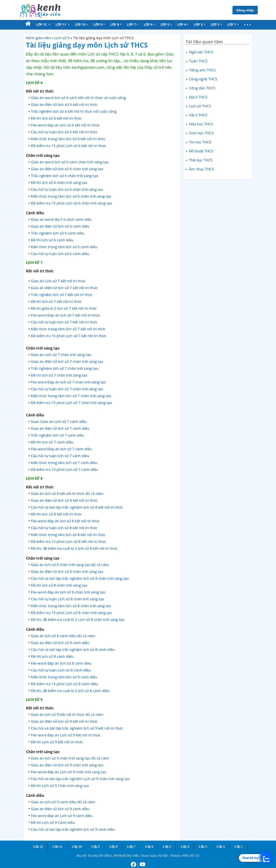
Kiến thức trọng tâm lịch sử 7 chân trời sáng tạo (71, 396)
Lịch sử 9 (62, 38)
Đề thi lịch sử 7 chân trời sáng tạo (59, 375)
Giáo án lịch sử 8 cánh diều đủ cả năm (63, 636)
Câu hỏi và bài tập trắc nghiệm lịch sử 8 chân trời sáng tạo (80, 578)
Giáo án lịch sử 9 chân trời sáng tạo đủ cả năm (70, 758)
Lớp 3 (203, 847)
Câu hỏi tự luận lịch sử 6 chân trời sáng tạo (67, 189)
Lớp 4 (185, 847)
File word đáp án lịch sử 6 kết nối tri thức (65, 125)
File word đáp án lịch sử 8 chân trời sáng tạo (68, 592)
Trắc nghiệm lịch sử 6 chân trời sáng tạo (65, 176)
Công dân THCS (202, 88)
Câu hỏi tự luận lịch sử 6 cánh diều (60, 254)
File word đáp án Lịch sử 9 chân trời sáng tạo (69, 772)
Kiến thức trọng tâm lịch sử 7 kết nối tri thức (68, 329)
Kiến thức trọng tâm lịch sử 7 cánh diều (64, 463)
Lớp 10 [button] (80, 25)
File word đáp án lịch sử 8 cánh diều (61, 663)
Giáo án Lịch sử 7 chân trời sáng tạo (61, 355)
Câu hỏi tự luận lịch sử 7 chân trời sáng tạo (67, 389)
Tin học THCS (200, 142)
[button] (247, 25)
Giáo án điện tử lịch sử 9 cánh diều (60, 809)
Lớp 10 (77, 847)
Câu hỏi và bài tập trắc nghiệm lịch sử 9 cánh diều (73, 829)
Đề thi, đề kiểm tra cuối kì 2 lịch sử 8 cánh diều (70, 691)
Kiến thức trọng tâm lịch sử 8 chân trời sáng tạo (71, 606)
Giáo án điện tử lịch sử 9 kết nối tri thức (64, 721)
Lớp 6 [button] (148, 25)
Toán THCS (198, 61)
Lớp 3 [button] (198, 25)
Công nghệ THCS (203, 79)
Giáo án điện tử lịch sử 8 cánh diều (60, 643)
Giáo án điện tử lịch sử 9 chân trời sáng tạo (67, 765)
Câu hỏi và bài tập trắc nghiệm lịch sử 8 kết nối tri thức (77, 507)
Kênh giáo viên (38, 38)
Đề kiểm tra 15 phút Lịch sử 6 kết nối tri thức (69, 146)
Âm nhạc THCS (201, 169)
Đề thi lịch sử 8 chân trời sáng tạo (59, 585)
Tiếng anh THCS (202, 70)
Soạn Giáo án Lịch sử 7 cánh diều (59, 421)
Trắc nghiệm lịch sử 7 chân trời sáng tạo (65, 368)
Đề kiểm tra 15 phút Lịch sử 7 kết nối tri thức (69, 336)
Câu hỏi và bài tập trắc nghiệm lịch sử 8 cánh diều (73, 649)
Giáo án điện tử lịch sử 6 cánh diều (60, 226)
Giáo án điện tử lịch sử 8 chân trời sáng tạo (67, 571)
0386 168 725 (191, 856)
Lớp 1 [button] (232, 25)
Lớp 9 (96, 847)
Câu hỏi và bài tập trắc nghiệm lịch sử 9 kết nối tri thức (77, 728)
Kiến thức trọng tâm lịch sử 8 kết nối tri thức (68, 535)
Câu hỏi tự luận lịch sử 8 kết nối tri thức (64, 528)
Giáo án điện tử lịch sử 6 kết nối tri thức (64, 104)
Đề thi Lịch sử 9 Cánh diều (53, 822)
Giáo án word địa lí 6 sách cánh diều (61, 219)
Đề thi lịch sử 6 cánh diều (52, 240)
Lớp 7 (131, 847)
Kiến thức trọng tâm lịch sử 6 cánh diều (64, 247)
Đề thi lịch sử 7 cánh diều (52, 442)
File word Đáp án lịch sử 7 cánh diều (61, 449)
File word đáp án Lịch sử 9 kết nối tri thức (66, 735)
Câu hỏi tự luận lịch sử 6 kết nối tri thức (64, 132)
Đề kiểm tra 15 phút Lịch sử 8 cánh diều (64, 684)
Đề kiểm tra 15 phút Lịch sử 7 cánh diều (64, 469)
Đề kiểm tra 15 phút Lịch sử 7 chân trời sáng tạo (71, 403)
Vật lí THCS (198, 115)
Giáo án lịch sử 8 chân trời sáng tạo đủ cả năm (70, 565)
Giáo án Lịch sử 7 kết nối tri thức (58, 281)
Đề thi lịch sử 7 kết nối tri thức (56, 301)
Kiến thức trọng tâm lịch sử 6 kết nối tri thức (68, 139)
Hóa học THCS (201, 124)
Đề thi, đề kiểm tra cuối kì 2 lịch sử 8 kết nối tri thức (74, 548)
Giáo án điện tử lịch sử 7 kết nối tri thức (64, 288)
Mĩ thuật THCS (201, 151)
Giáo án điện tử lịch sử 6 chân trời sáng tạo (67, 169)
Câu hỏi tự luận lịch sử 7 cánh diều (60, 456)
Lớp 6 (149, 847)
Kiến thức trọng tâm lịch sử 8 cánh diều (64, 677)
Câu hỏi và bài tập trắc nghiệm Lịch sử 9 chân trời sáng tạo (80, 779)
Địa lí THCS (198, 97)
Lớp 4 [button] (182, 25)
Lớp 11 (57, 847)
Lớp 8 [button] (115, 25)
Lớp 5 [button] (165, 25)
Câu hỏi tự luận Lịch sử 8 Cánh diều (61, 670)
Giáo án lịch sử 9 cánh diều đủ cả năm (63, 802)
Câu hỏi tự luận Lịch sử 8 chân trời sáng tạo (67, 599)
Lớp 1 (239, 847)
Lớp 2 (221, 847)
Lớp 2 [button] (215, 25)
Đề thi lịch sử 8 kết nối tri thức (56, 514)
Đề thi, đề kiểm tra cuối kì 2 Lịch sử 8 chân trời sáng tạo (78, 619)
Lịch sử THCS (199, 106)
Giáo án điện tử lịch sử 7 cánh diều (60, 428)
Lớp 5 (167, 847)
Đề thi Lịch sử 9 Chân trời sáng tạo (60, 786)
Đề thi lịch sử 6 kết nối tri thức (56, 118)
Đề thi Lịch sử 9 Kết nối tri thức (57, 742)
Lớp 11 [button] (61, 25)
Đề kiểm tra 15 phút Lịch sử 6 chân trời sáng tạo (71, 203)
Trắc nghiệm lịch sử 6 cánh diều (58, 233)
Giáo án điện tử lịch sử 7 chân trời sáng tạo (67, 361)
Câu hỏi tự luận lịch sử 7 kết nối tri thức (64, 322)
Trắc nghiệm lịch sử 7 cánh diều (58, 435)
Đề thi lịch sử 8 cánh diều (52, 656)
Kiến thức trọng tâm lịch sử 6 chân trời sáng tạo (71, 196)
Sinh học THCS (201, 133)
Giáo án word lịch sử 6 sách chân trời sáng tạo (70, 162)
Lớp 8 (113, 847)
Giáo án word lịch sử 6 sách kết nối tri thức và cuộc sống (78, 98)
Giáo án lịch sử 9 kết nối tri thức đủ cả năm (67, 714)
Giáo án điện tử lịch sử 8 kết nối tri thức (64, 500)
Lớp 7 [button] (131, 25)
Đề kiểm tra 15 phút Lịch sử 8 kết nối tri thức (69, 541)
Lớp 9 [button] (98, 25)
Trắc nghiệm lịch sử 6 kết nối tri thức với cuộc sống (74, 111)
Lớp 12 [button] (42, 25)
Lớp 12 (38, 847)
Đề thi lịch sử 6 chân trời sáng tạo (59, 182)
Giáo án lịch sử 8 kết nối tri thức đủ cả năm (67, 493)
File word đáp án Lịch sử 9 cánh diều (62, 816)
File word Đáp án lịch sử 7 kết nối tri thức (66, 315)
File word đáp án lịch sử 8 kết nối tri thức (65, 521)
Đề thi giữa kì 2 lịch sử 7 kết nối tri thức (64, 308)
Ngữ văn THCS (201, 52)
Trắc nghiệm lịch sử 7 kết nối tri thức (62, 295)
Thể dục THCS (200, 160)
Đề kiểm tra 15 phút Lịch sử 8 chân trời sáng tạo (71, 613)
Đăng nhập (245, 10)
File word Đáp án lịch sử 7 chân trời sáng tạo (68, 382)
